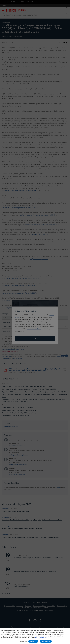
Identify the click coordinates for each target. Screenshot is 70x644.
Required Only (33, 641)
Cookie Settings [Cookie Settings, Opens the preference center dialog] (23, 641)
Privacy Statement (41, 638)
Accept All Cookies (46, 641)
